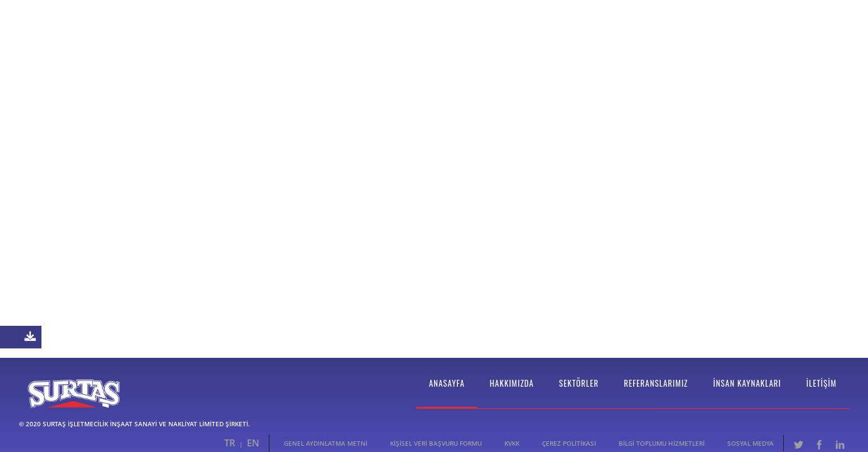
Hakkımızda (512, 392)
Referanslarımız (656, 392)
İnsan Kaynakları (747, 392)
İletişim (822, 392)
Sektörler (579, 392)
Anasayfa (447, 392)
